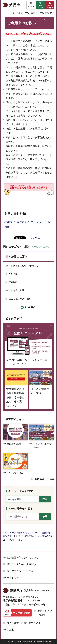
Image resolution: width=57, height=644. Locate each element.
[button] (31, 5)
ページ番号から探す (21, 509)
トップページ (9, 533)
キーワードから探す (21, 491)
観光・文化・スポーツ (29, 533)
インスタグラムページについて (24, 266)
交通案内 (13, 282)
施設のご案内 (19, 257)
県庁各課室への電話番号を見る (24, 623)
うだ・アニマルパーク (29, 536)
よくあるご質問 (16, 290)
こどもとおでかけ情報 (19, 299)
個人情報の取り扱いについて (22, 558)
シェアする (34, 238)
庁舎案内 (11, 630)
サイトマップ (14, 578)
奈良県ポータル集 (44, 479)
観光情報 (46, 533)
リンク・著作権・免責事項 (21, 564)
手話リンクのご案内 (45, 613)
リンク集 (13, 274)
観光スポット (9, 536)
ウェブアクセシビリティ (20, 571)
